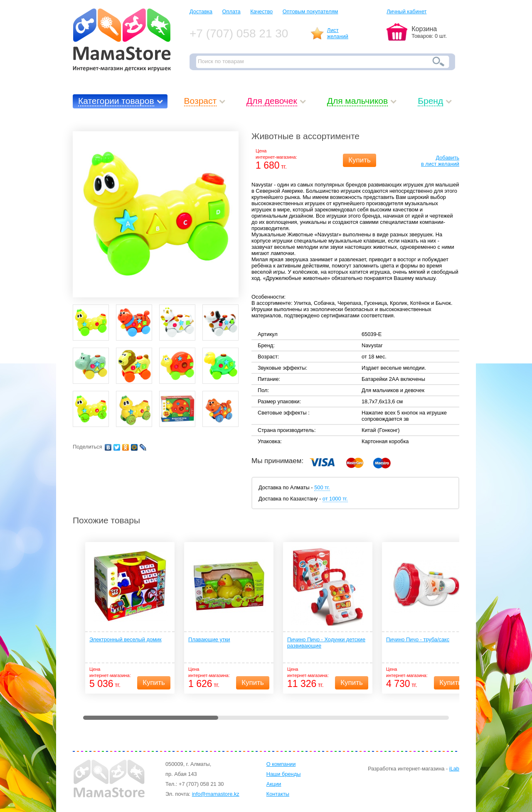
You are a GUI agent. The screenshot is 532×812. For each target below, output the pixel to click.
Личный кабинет (406, 11)
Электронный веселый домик (126, 639)
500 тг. (322, 487)
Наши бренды (284, 774)
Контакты (278, 794)
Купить (360, 160)
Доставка (201, 11)
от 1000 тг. (335, 499)
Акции (274, 784)
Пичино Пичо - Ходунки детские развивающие (326, 643)
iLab (454, 769)
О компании (281, 764)
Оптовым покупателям (310, 11)
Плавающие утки (209, 639)
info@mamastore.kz (216, 794)
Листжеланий (338, 33)
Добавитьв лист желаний (440, 161)
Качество (261, 11)
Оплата (232, 11)
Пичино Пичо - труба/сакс (418, 639)
